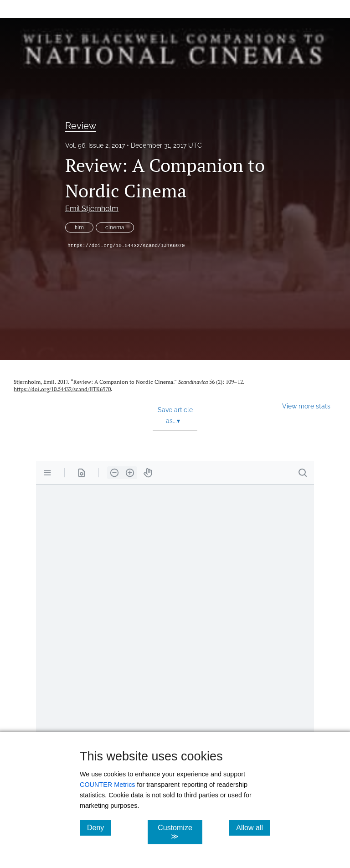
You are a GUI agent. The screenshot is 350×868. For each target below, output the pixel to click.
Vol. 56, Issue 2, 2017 (95, 145)
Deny (99, 827)
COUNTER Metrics (108, 785)
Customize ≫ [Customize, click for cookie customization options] (180, 832)
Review (81, 126)
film (79, 227)
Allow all (253, 827)
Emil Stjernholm (92, 209)
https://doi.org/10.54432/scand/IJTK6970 (126, 246)
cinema (115, 227)
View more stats (306, 406)
